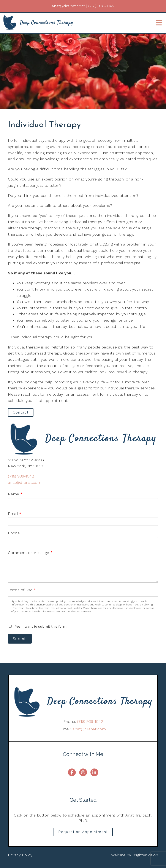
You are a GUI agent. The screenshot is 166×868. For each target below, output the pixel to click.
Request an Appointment (83, 832)
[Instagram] (83, 772)
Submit (20, 639)
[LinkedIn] (94, 772)
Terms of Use (22, 590)
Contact (21, 412)
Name (15, 494)
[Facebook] (72, 772)
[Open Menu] (159, 23)
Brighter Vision (145, 855)
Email (15, 514)
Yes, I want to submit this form (41, 626)
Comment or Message (30, 553)
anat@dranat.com (25, 482)
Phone (14, 533)
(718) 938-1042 (21, 476)
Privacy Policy (20, 855)
